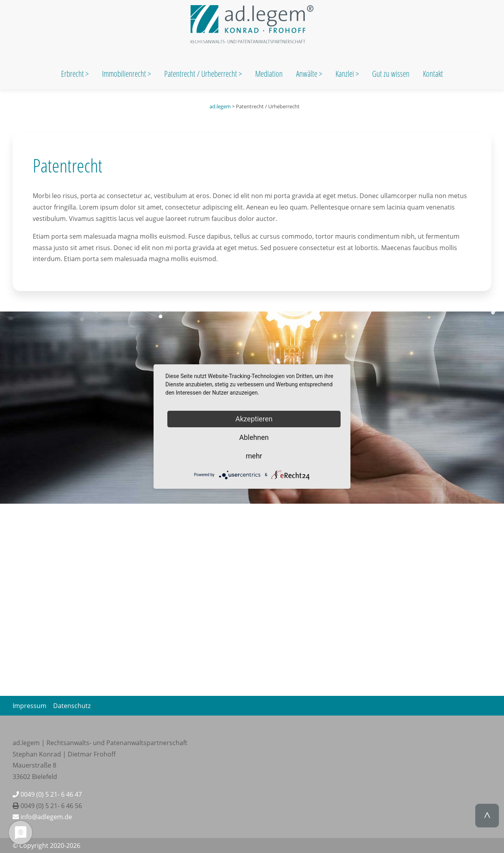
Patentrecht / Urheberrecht (201, 74)
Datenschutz (72, 706)
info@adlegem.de (42, 817)
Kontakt (433, 74)
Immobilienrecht (125, 74)
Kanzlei (346, 74)
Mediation (269, 74)
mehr (254, 456)
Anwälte (308, 74)
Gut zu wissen (391, 74)
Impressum (30, 706)
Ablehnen (254, 437)
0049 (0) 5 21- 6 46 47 (47, 794)
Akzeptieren (254, 419)
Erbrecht (72, 74)
